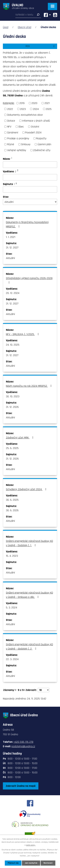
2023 (23, 109)
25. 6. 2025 (12, 448)
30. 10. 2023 (13, 396)
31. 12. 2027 (12, 248)
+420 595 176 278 (23, 742)
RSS (41, 46)
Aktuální (10, 258)
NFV (9, 127)
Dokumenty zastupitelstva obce (25, 115)
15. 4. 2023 (12, 556)
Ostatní (35, 127)
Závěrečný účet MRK (20, 438)
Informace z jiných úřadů (36, 121)
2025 (49, 109)
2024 (36, 109)
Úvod (6, 27)
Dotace (11, 121)
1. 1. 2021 (11, 237)
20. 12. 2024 (13, 293)
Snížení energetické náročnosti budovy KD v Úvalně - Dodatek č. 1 (29, 543)
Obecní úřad (24, 27)
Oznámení (13, 133)
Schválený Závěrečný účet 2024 (27, 489)
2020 (34, 103)
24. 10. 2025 (13, 345)
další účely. (31, 845)
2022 (10, 109)
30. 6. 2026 (12, 510)
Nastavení (48, 863)
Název (6, 159)
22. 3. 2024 (12, 659)
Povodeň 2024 (33, 133)
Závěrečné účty (42, 150)
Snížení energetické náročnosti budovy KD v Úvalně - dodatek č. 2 (29, 647)
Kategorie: (9, 103)
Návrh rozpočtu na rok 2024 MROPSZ (29, 386)
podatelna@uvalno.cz (23, 746)
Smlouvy (26, 144)
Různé (11, 144)
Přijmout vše (13, 863)
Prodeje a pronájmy (18, 138)
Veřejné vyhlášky (17, 150)
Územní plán (44, 144)
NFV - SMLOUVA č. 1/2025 (23, 334)
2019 (22, 103)
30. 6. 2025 (12, 500)
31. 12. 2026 (12, 407)
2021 (47, 103)
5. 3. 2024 (12, 608)
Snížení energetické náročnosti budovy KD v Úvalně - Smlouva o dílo (29, 595)
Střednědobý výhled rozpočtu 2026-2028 (29, 280)
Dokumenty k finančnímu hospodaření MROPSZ (27, 224)
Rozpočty (41, 138)
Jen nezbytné (31, 863)
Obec (21, 127)
